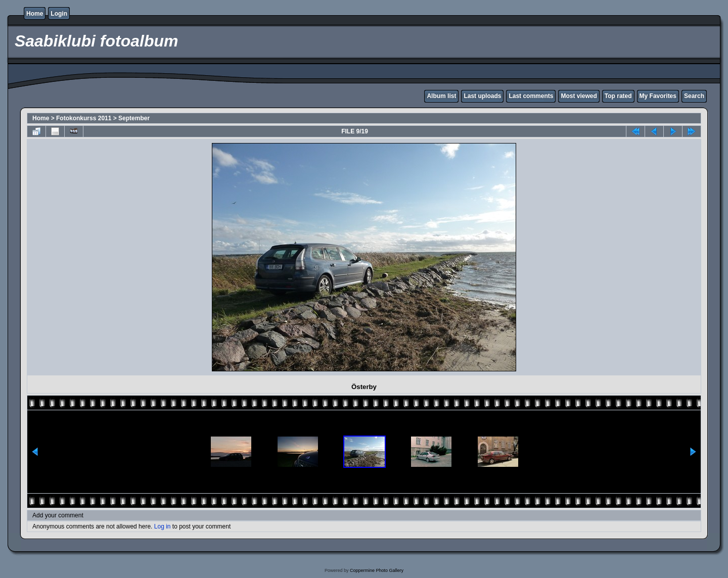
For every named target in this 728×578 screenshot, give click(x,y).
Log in (163, 526)
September (134, 118)
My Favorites (658, 96)
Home (35, 14)
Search (694, 96)
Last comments (531, 96)
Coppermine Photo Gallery (377, 570)
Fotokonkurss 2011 (84, 118)
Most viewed (579, 96)
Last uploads (482, 96)
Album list (441, 96)
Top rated (618, 96)
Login (59, 14)
